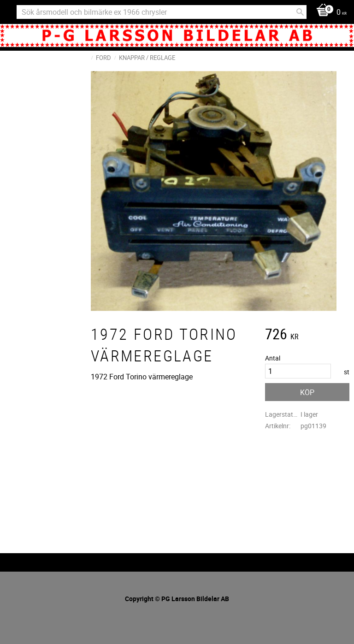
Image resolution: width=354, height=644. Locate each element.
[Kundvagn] (329, 13)
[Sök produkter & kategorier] (162, 12)
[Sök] (300, 12)
